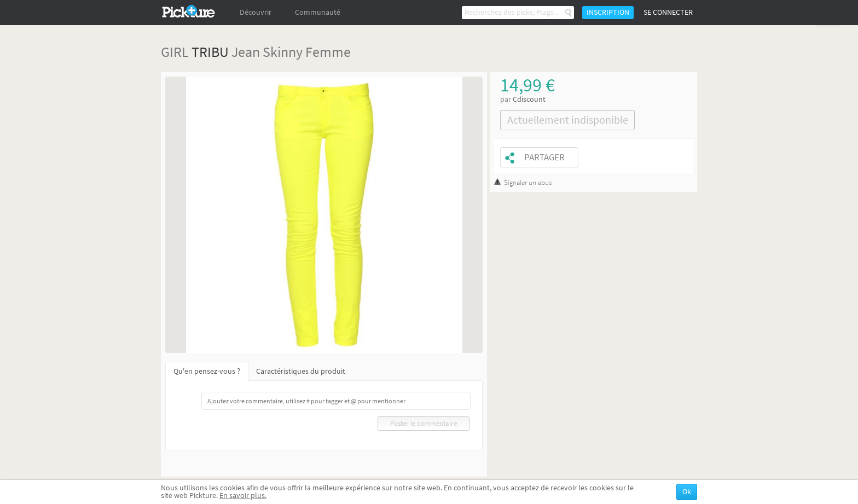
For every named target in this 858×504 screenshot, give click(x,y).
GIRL (175, 52)
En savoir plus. (243, 496)
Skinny (283, 52)
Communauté (318, 12)
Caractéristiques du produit (301, 371)
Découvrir (256, 12)
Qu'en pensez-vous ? (207, 371)
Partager (544, 157)
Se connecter (668, 12)
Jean (246, 52)
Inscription (608, 12)
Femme (328, 52)
